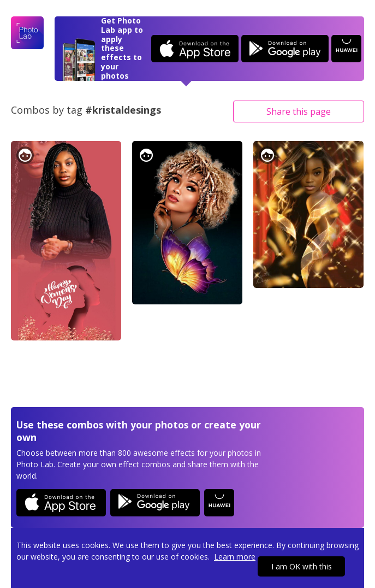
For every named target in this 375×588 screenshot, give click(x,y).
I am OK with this (302, 566)
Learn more (235, 557)
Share (299, 111)
